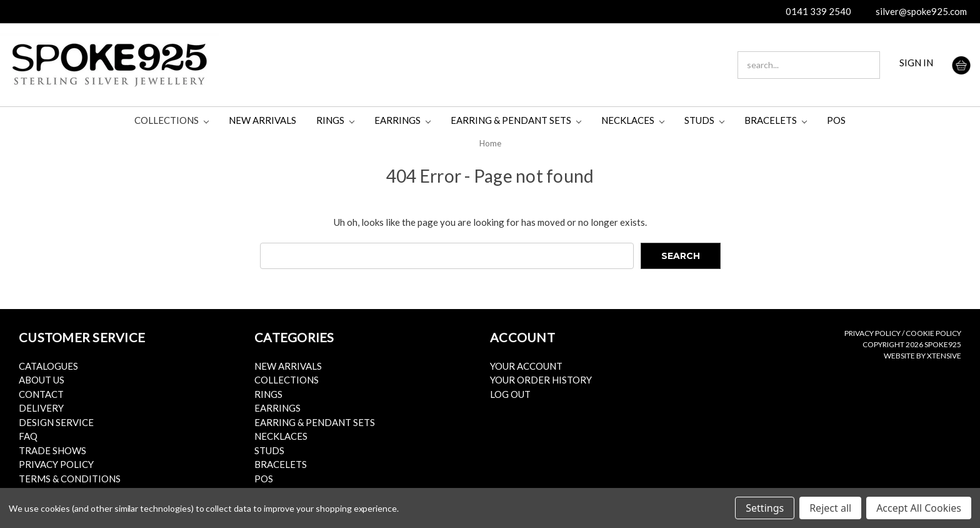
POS (836, 120)
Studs (704, 120)
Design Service (56, 422)
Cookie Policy (933, 333)
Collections (172, 120)
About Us (42, 380)
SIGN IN (916, 63)
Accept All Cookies (919, 508)
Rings (335, 120)
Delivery (41, 408)
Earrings (402, 120)
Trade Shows (52, 450)
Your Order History (541, 380)
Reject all (830, 508)
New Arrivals (262, 120)
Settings (765, 508)
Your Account (526, 366)
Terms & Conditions (70, 479)
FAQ (28, 436)
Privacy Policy (56, 464)
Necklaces (633, 120)
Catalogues (48, 366)
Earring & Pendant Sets (516, 120)
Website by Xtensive (922, 356)
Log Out (510, 394)
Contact (41, 394)
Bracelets (776, 120)
